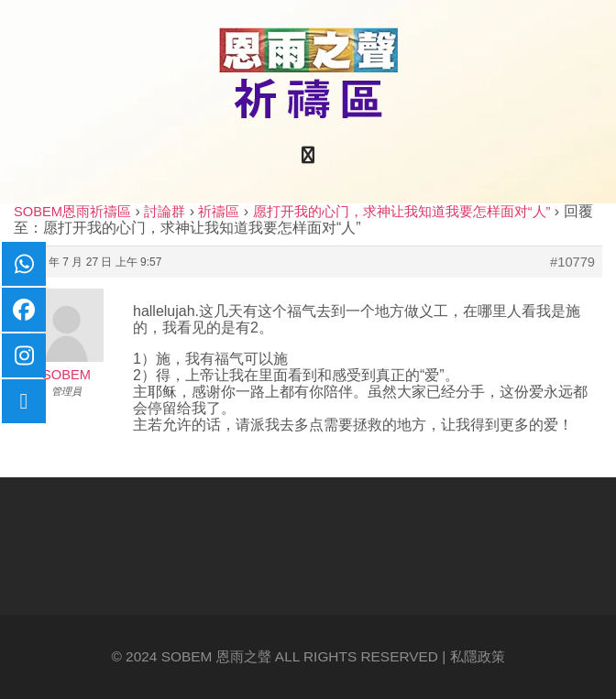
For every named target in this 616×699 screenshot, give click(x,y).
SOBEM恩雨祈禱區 (72, 212)
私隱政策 (478, 656)
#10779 (572, 262)
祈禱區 (219, 212)
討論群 (165, 212)
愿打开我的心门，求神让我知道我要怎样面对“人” (402, 212)
